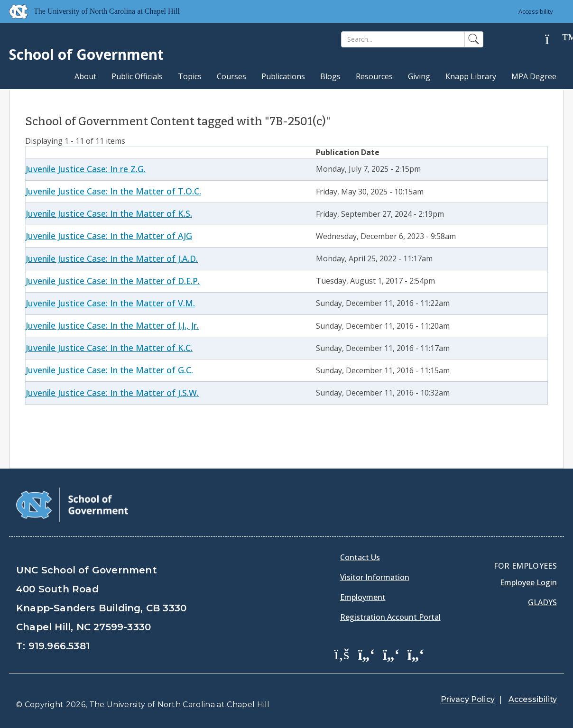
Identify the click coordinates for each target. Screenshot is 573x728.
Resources (374, 76)
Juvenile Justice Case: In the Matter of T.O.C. (113, 191)
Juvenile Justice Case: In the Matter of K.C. (109, 348)
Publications (283, 76)
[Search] (403, 39)
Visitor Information (375, 577)
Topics (190, 76)
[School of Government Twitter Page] (367, 654)
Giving (419, 76)
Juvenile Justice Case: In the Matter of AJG (109, 236)
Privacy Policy (468, 699)
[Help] (555, 40)
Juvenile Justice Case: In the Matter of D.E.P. (113, 281)
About (85, 76)
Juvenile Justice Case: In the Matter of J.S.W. (112, 393)
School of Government (86, 54)
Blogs (330, 76)
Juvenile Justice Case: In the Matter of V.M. (110, 303)
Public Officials (137, 76)
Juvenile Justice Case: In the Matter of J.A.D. (112, 258)
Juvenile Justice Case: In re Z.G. (86, 169)
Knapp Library (471, 76)
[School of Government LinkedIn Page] (391, 654)
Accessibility (536, 11)
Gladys (542, 602)
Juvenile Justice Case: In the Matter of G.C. (109, 370)
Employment (363, 597)
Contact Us (360, 557)
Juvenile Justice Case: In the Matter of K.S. (109, 213)
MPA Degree (534, 76)
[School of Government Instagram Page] (416, 654)
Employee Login (528, 582)
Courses (231, 76)
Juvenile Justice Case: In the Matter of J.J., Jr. (112, 325)
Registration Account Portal (390, 617)
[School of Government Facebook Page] (342, 654)
